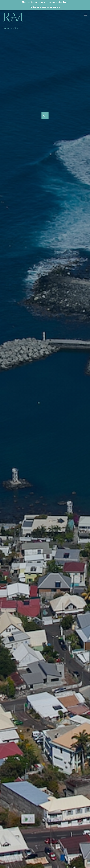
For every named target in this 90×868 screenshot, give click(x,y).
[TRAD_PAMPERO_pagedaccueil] (12, 28)
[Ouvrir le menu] (86, 15)
